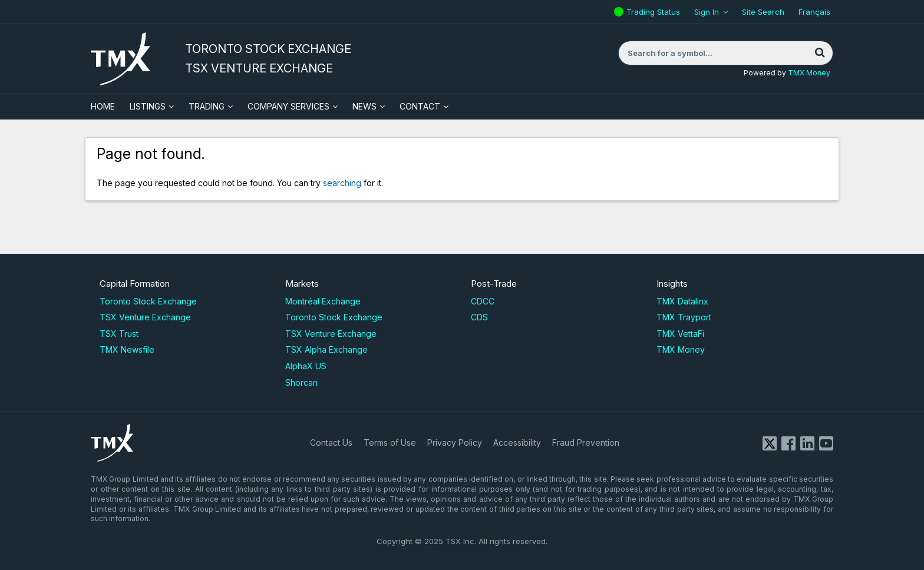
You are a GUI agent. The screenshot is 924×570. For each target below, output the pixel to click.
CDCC (483, 301)
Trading (207, 106)
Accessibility (517, 443)
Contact (420, 106)
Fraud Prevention (586, 443)
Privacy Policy (455, 443)
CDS (479, 317)
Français (814, 12)
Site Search (763, 12)
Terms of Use (390, 443)
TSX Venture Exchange (145, 317)
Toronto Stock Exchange (148, 301)
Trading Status (655, 12)
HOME (103, 106)
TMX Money (809, 73)
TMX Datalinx (682, 301)
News (364, 106)
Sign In (707, 12)
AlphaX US (306, 366)
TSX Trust (119, 334)
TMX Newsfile (127, 349)
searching (342, 183)
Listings (148, 106)
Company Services (288, 106)
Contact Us (331, 443)
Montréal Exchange (323, 301)
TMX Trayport (684, 317)
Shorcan (301, 382)
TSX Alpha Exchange (326, 349)
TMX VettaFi (680, 334)
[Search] (820, 53)
